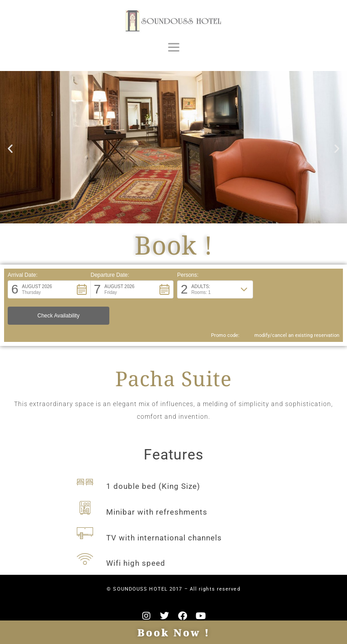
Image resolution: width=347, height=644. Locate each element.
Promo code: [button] (220, 313)
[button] (10, 148)
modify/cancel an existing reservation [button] (293, 313)
